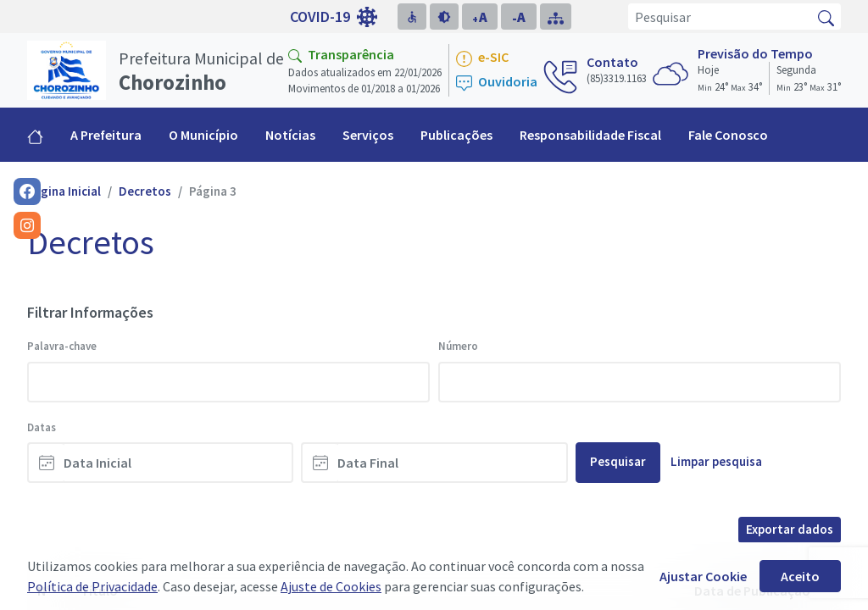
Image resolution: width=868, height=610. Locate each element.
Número (458, 346)
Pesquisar (618, 461)
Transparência (341, 54)
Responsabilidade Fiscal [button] (590, 135)
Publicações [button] (456, 135)
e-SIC (482, 58)
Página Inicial (64, 191)
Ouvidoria (497, 83)
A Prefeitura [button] (106, 135)
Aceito (800, 576)
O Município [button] (203, 135)
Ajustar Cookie (703, 576)
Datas (42, 427)
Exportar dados (790, 529)
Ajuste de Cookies (331, 586)
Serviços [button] (368, 135)
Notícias (290, 135)
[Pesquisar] (720, 17)
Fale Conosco (728, 135)
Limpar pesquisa (716, 461)
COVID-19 (334, 17)
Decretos (145, 191)
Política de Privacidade (92, 586)
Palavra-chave (62, 346)
